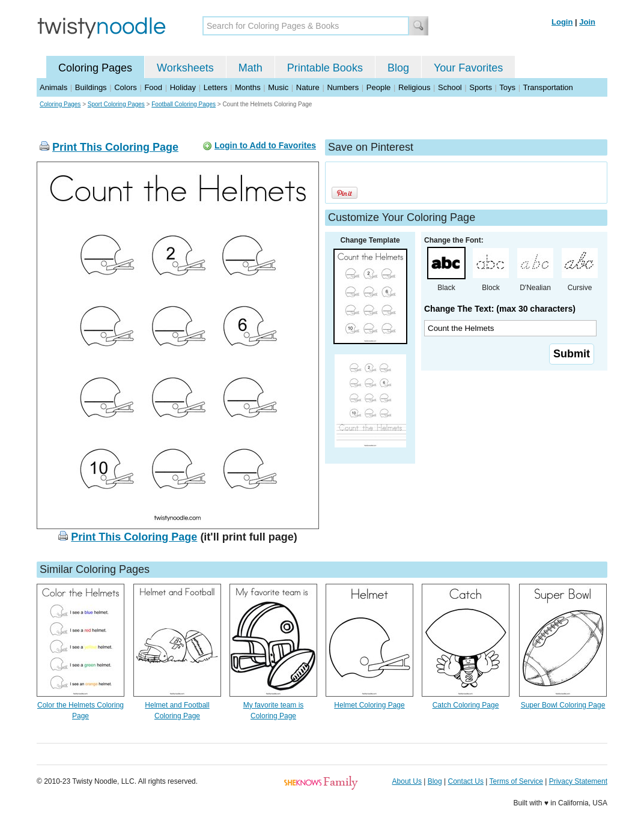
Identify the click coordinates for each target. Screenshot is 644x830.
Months (248, 87)
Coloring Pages (95, 68)
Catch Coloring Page (466, 705)
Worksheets (185, 68)
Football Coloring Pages (184, 104)
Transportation (548, 87)
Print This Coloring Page (115, 147)
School (450, 87)
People (378, 87)
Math (251, 68)
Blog (398, 68)
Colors (126, 87)
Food (153, 87)
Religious (414, 87)
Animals (53, 87)
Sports (481, 87)
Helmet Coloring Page (369, 705)
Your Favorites (468, 68)
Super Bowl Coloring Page (563, 705)
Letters (216, 87)
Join (587, 22)
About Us (407, 781)
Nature (308, 87)
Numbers (343, 87)
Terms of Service (516, 781)
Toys (507, 87)
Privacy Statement (578, 781)
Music (278, 87)
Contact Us (466, 781)
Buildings (91, 87)
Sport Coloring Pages (116, 104)
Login (562, 22)
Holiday (183, 87)
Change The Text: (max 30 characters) (500, 309)
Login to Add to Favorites (265, 145)
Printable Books (325, 68)
